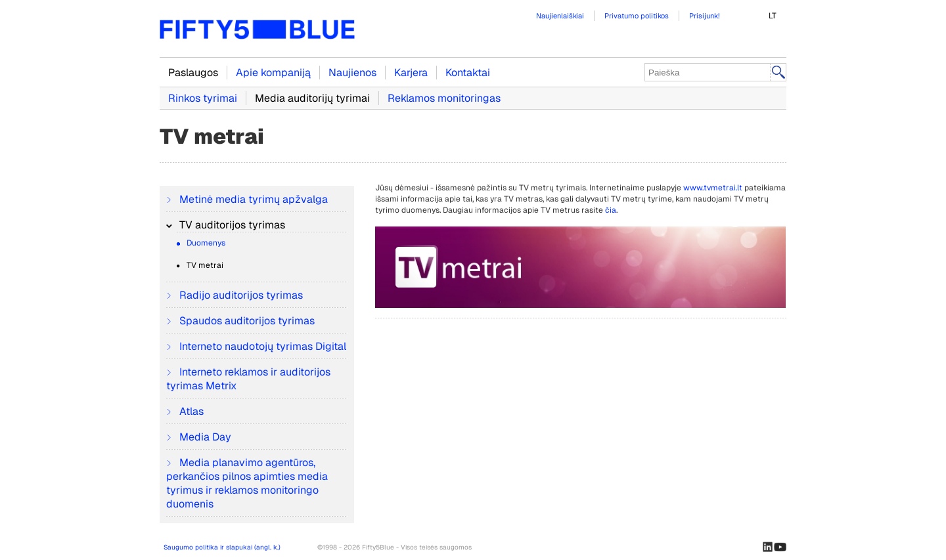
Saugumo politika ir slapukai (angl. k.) (222, 547)
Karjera (411, 73)
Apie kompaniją (273, 73)
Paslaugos (193, 73)
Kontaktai (468, 73)
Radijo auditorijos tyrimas (240, 295)
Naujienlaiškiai (560, 16)
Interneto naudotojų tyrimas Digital (261, 346)
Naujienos (352, 73)
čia (611, 210)
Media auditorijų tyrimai (312, 98)
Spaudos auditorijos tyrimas (246, 321)
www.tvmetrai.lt (713, 188)
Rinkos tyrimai (203, 98)
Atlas (190, 411)
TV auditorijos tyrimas (231, 225)
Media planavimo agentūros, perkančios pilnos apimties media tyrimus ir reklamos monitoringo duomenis (247, 483)
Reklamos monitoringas (444, 98)
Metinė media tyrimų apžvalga (252, 199)
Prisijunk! (704, 16)
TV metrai (204, 265)
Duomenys (205, 243)
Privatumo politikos (637, 16)
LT (773, 16)
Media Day (204, 437)
